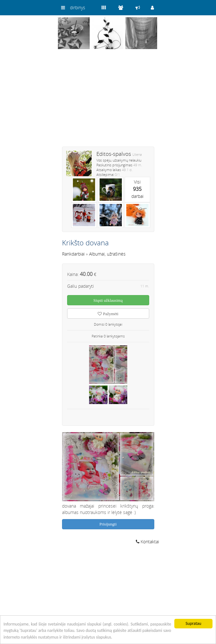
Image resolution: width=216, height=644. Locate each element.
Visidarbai (137, 189)
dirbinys (78, 7)
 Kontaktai (147, 542)
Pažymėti (108, 314)
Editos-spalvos (114, 154)
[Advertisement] (108, 102)
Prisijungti (108, 524)
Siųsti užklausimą (108, 300)
